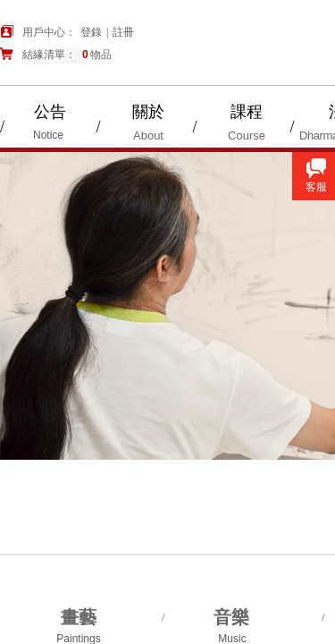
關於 (148, 112)
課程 (247, 112)
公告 (50, 112)
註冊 (123, 32)
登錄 (91, 32)
